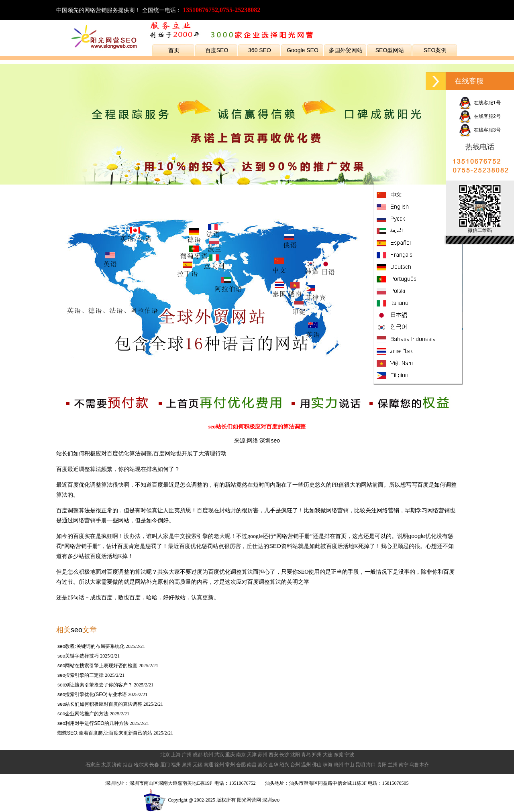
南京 (241, 755)
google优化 (422, 536)
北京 (165, 755)
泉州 (187, 765)
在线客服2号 (480, 116)
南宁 (404, 765)
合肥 (241, 765)
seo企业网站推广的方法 (83, 714)
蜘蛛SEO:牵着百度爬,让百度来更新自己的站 (105, 733)
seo (76, 630)
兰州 (393, 765)
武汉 (219, 755)
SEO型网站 (390, 50)
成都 (198, 755)
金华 (273, 765)
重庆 (230, 755)
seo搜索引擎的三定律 (81, 675)
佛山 (317, 765)
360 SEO (260, 50)
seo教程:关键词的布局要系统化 (91, 646)
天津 (252, 755)
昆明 (360, 765)
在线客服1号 (480, 103)
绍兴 (284, 765)
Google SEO (303, 50)
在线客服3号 (480, 130)
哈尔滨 (141, 765)
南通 (208, 765)
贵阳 (382, 765)
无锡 (198, 765)
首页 (174, 50)
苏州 (263, 755)
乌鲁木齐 (419, 765)
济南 (117, 765)
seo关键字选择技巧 (78, 656)
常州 (230, 765)
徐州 (219, 765)
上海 (176, 755)
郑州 (317, 755)
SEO (275, 546)
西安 (273, 755)
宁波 (349, 755)
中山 (349, 765)
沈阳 (295, 755)
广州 (187, 755)
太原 (106, 765)
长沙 (284, 755)
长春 (154, 765)
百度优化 (118, 453)
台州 (295, 765)
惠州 (339, 765)
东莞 (339, 755)
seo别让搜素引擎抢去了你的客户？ (95, 685)
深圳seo (270, 441)
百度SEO (217, 50)
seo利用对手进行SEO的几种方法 (93, 723)
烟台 (128, 765)
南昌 (252, 765)
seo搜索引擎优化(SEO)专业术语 (92, 694)
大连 (328, 755)
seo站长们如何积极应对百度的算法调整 (100, 704)
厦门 (165, 765)
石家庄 (93, 765)
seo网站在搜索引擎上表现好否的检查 (97, 666)
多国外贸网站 (346, 50)
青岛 (306, 755)
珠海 (328, 765)
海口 (371, 765)
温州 (306, 765)
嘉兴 (263, 765)
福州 (176, 765)
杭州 (208, 755)
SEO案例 (435, 50)
